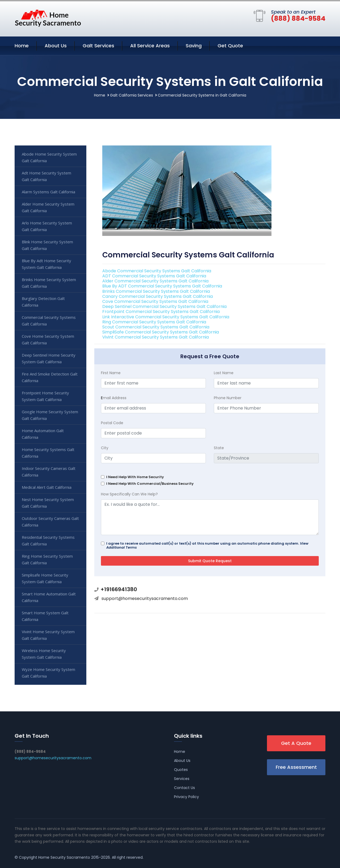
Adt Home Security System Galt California (46, 176)
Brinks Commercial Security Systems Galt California (156, 291)
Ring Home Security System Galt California (47, 559)
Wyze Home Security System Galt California (48, 673)
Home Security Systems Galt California (48, 453)
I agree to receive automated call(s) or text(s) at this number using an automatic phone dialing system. (207, 545)
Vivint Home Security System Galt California (48, 635)
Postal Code (112, 423)
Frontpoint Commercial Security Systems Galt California (161, 312)
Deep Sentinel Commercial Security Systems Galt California (164, 306)
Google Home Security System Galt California (50, 415)
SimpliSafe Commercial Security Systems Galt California (161, 332)
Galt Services (98, 46)
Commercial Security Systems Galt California (49, 321)
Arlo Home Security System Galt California (47, 226)
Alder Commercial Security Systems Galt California (155, 281)
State (219, 448)
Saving (194, 46)
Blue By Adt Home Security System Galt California (46, 264)
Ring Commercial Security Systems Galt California (154, 322)
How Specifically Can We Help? (129, 494)
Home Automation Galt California (43, 434)
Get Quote (230, 46)
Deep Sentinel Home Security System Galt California (49, 358)
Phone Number (228, 398)
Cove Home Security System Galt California (48, 339)
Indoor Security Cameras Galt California (49, 472)
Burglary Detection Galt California (43, 302)
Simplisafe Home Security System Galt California (45, 578)
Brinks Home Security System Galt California (49, 283)
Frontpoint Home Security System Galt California (45, 396)
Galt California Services (131, 95)
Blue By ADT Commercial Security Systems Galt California (162, 286)
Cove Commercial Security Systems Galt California (155, 301)
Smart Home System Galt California (45, 616)
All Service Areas (150, 46)
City (105, 448)
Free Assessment (296, 767)
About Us (56, 46)
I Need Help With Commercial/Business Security (150, 484)
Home (22, 46)
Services (182, 779)
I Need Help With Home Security (135, 477)
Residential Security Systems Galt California (48, 541)
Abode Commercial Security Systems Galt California (157, 271)
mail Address (114, 398)
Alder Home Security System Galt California (48, 207)
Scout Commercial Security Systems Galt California (156, 327)
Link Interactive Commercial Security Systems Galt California (166, 317)
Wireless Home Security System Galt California (44, 654)
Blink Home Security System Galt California (47, 245)
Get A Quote (296, 743)
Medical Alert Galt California (47, 487)
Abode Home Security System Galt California (49, 157)
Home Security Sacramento (64, 857)
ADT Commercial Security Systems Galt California (154, 276)
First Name (111, 373)
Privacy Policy (186, 797)
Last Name (224, 373)
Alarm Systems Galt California (48, 192)
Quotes (181, 770)
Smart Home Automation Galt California (49, 597)
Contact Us (184, 788)
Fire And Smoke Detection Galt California (50, 377)
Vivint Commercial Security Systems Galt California (156, 337)
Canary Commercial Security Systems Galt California (158, 296)
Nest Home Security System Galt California (48, 503)
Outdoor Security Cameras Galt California (50, 522)
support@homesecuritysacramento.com (145, 598)
